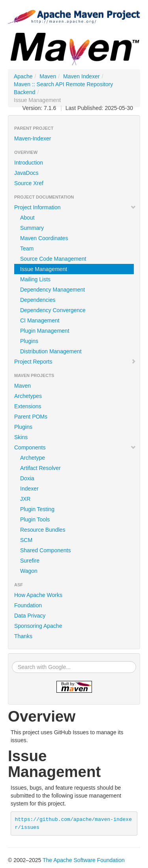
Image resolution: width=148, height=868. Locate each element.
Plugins (29, 341)
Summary (32, 228)
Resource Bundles (43, 530)
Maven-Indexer (33, 138)
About (27, 218)
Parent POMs (31, 417)
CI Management (40, 320)
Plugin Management (45, 331)
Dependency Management (52, 290)
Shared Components (45, 550)
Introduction (29, 163)
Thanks (23, 636)
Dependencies (38, 300)
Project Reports (75, 362)
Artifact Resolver (40, 468)
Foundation (28, 605)
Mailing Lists (35, 279)
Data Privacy (30, 616)
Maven (48, 76)
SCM (26, 540)
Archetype (33, 458)
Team (27, 248)
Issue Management (44, 269)
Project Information (75, 207)
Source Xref (29, 183)
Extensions (28, 406)
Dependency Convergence (53, 310)
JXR (25, 499)
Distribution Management (51, 351)
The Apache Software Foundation (84, 860)
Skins (21, 437)
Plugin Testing (37, 509)
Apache (23, 76)
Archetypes (28, 396)
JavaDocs (26, 173)
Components (75, 447)
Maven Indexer (81, 76)
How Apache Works (38, 595)
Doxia (27, 478)
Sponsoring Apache (38, 626)
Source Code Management (53, 259)
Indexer (29, 489)
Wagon (29, 571)
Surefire (30, 561)
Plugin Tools (35, 519)
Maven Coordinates (44, 238)
